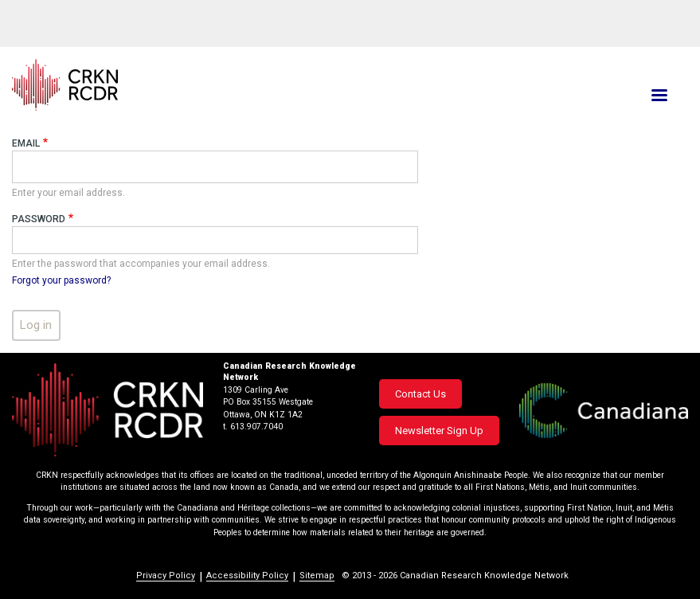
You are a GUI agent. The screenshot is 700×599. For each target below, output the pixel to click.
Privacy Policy (166, 576)
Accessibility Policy (247, 576)
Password (39, 219)
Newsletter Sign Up (439, 431)
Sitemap (317, 576)
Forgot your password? (61, 280)
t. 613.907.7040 (253, 427)
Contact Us (420, 394)
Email (26, 143)
